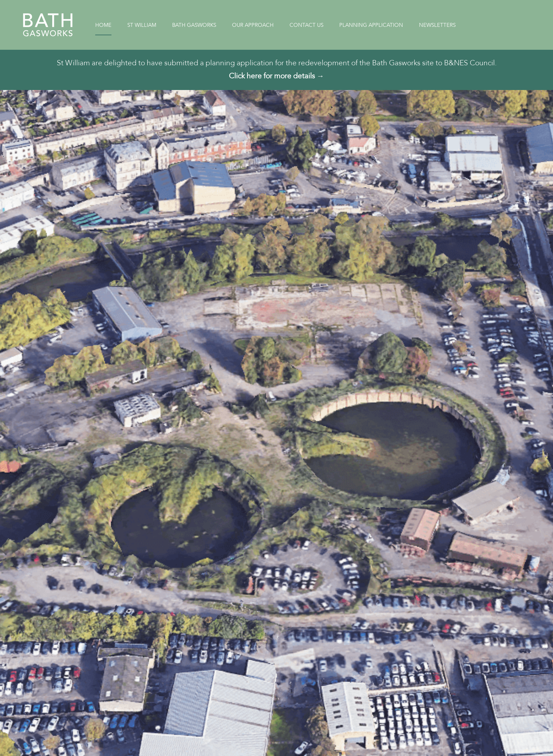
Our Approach (253, 25)
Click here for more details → (276, 76)
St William (142, 25)
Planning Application (371, 25)
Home (103, 25)
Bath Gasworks (194, 25)
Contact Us (306, 25)
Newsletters (437, 25)
